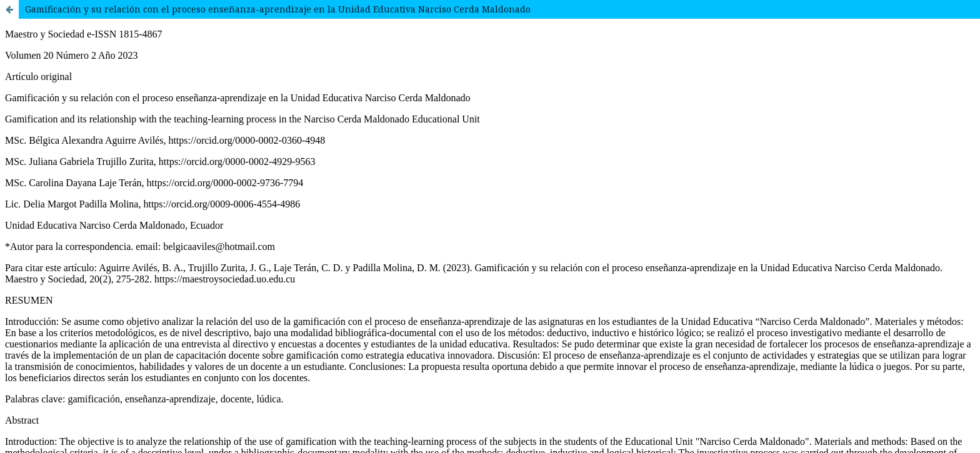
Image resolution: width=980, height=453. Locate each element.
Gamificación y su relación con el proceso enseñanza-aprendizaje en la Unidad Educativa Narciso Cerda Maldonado (278, 9)
